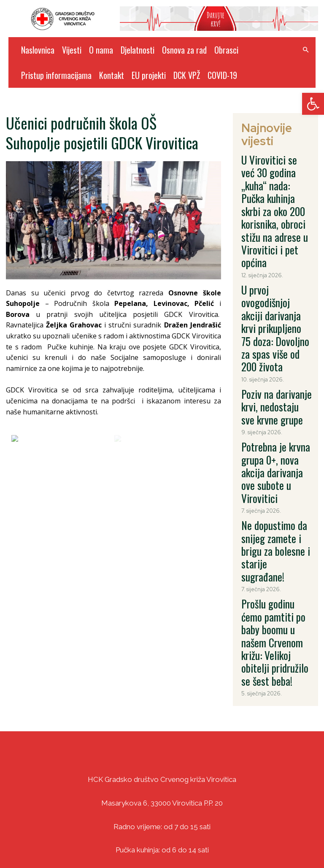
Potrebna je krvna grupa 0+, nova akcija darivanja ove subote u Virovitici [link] (276, 314)
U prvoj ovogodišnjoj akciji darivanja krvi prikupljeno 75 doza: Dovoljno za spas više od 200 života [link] (275, 226)
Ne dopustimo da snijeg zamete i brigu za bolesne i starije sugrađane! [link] (274, 359)
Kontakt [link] (112, 75)
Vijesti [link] (72, 50)
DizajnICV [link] (242, 843)
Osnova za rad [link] (184, 50)
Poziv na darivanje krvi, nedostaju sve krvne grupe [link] (273, 274)
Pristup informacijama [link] (56, 75)
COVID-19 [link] (222, 75)
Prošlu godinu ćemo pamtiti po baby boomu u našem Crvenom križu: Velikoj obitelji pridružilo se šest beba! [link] (276, 412)
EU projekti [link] (149, 75)
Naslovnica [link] (38, 50)
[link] (313, 104)
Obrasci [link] (226, 50)
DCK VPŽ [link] (187, 75)
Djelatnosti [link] (138, 50)
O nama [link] (101, 50)
